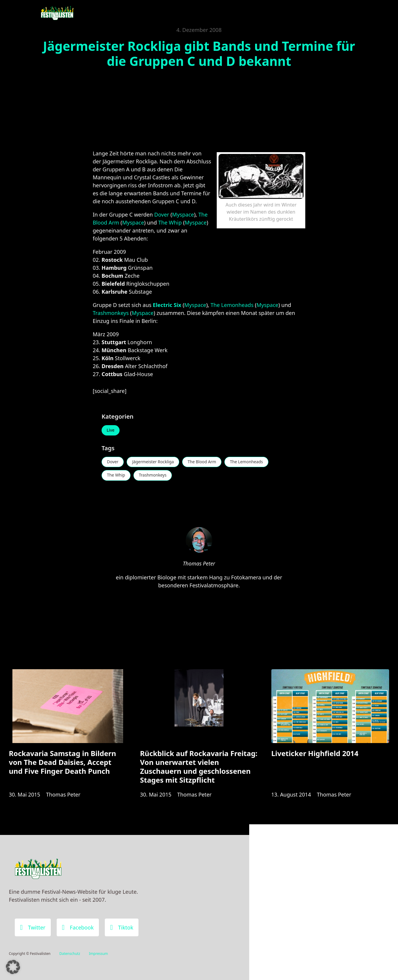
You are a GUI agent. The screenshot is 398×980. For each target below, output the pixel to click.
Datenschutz (70, 954)
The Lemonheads (232, 305)
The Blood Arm (204, 462)
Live (111, 430)
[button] (13, 967)
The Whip (170, 222)
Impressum (98, 954)
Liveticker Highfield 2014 (315, 754)
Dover (162, 214)
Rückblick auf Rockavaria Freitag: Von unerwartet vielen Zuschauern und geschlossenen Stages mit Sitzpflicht (199, 768)
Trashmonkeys (111, 313)
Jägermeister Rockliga (154, 462)
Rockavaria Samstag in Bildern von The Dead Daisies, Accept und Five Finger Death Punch (62, 763)
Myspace (183, 214)
